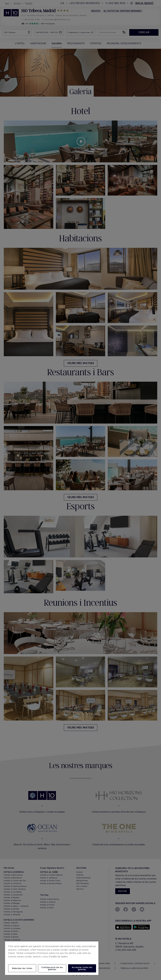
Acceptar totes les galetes (82, 968)
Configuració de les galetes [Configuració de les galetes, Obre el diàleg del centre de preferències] (52, 968)
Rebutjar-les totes (22, 968)
